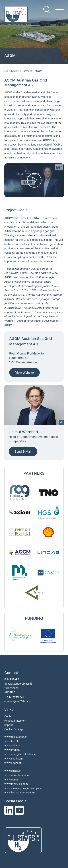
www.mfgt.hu (12, 750)
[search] (47, 10)
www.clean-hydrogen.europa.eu (24, 788)
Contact (9, 716)
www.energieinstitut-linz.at (20, 754)
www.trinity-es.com (16, 784)
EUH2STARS (12, 71)
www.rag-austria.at (16, 737)
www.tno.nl (11, 741)
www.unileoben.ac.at (17, 775)
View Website (24, 373)
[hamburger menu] (59, 10)
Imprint (9, 725)
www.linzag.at (13, 771)
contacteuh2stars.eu (18, 701)
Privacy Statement (15, 721)
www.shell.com (14, 758)
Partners (27, 71)
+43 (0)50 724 (15, 697)
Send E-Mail (23, 452)
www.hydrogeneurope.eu (19, 792)
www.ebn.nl (11, 779)
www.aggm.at (13, 763)
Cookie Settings (14, 729)
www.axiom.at (13, 745)
